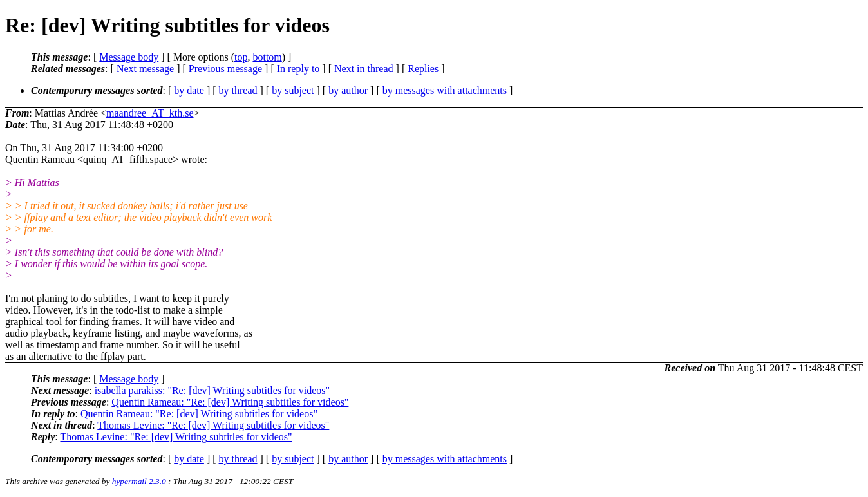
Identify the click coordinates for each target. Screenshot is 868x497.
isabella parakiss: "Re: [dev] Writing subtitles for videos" (212, 390)
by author (348, 90)
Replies (423, 69)
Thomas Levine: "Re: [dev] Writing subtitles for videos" (213, 425)
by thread (238, 90)
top (241, 57)
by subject (293, 90)
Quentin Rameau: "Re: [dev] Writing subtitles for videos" (230, 402)
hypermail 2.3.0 (139, 481)
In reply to (298, 69)
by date (189, 90)
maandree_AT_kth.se (150, 113)
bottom (267, 57)
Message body (129, 57)
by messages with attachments (445, 90)
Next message (145, 69)
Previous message (225, 69)
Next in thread (364, 69)
